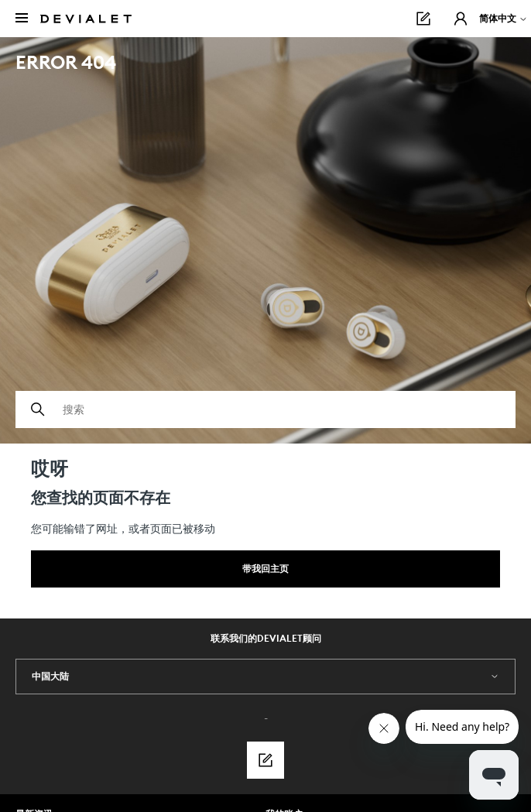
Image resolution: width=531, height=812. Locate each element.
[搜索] (265, 409)
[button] (461, 19)
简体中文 (504, 18)
